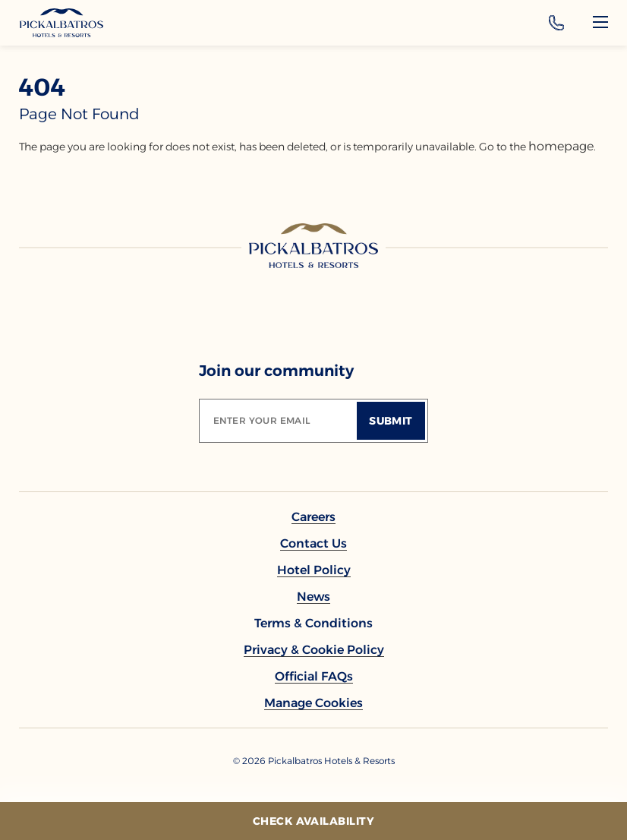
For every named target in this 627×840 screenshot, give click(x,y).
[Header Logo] (61, 23)
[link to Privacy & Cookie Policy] (314, 650)
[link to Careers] (313, 517)
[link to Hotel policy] (314, 570)
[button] (313, 703)
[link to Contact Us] (313, 543)
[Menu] (600, 22)
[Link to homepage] (313, 245)
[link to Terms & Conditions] (313, 623)
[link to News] (313, 597)
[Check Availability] (313, 821)
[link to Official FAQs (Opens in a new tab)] (314, 676)
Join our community (276, 371)
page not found (79, 114)
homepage (561, 146)
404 (42, 87)
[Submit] (391, 421)
